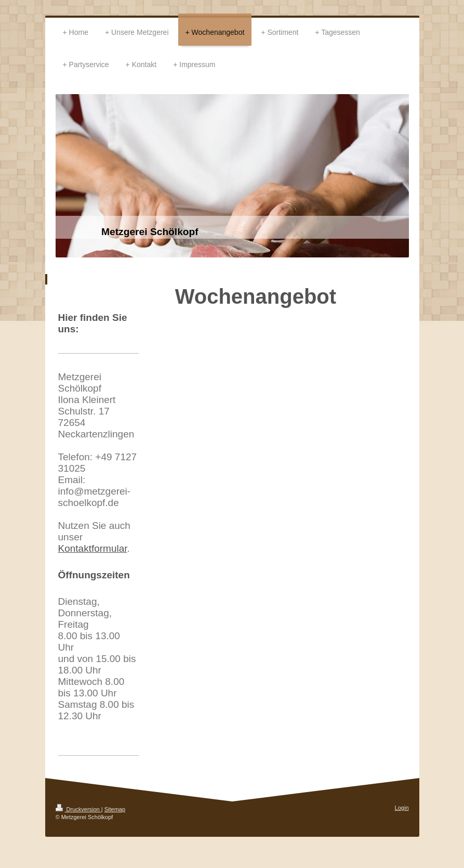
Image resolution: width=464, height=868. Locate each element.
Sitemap (115, 809)
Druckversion (78, 809)
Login (402, 808)
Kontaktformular (93, 548)
